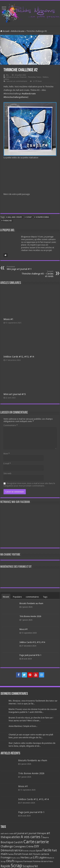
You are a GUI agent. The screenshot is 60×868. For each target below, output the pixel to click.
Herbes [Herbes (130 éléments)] (25, 858)
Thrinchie (7, 221)
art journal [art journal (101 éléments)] (19, 833)
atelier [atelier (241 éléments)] (16, 837)
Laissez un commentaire (17, 81)
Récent (6, 597)
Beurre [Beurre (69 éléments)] (46, 837)
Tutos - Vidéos (42, 77)
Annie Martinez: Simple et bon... (23, 726)
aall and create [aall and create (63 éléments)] (7, 833)
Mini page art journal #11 (23, 268)
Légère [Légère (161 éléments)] (43, 857)
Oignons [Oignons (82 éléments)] (19, 861)
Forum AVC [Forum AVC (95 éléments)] (27, 854)
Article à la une (18, 31)
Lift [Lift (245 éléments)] (35, 857)
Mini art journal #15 (15, 394)
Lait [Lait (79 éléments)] (31, 858)
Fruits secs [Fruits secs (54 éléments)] (16, 858)
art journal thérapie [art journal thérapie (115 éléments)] (35, 833)
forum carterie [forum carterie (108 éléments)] (41, 854)
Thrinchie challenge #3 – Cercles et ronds (37, 274)
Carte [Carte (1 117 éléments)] (29, 842)
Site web (7, 473)
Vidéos (6, 79)
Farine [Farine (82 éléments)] (11, 854)
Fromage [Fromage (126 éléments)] (6, 858)
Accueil (5, 31)
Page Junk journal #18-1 (30, 655)
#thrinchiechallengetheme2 (16, 97)
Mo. (8, 75)
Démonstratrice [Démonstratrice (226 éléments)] (12, 850)
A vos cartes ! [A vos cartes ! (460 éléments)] (32, 837)
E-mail (7, 463)
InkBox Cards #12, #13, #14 (19, 357)
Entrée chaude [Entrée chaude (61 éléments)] (29, 851)
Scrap (29, 217)
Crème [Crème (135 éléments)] (30, 846)
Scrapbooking (42, 217)
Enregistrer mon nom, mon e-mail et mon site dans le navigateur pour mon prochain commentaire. (29, 485)
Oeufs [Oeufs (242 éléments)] (10, 861)
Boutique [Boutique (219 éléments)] (7, 842)
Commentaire (11, 425)
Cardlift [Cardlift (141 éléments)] (18, 842)
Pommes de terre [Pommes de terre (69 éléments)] (40, 861)
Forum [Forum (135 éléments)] (18, 854)
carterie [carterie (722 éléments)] (42, 842)
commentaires (32, 597)
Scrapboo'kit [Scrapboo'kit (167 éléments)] (30, 866)
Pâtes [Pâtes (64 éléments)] (51, 861)
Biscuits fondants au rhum (31, 603)
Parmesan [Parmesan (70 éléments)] (28, 861)
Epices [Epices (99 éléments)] (39, 851)
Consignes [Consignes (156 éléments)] (20, 846)
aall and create (15, 217)
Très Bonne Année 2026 (30, 616)
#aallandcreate (29, 94)
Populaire (17, 597)
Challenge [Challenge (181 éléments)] (7, 846)
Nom (7, 454)
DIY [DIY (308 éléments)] (37, 846)
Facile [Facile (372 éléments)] (47, 850)
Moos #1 (8, 319)
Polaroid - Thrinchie (28, 77)
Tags (45, 597)
